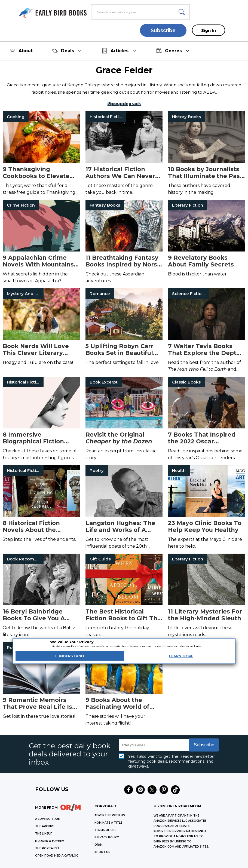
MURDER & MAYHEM (50, 841)
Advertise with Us (110, 815)
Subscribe (163, 30)
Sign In (209, 30)
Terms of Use (105, 830)
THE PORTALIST (47, 848)
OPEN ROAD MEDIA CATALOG (57, 856)
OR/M (99, 845)
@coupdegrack (124, 104)
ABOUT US (102, 852)
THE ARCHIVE (45, 826)
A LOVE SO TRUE (47, 819)
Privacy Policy (107, 837)
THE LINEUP (44, 834)
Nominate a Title (108, 823)
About (21, 51)
